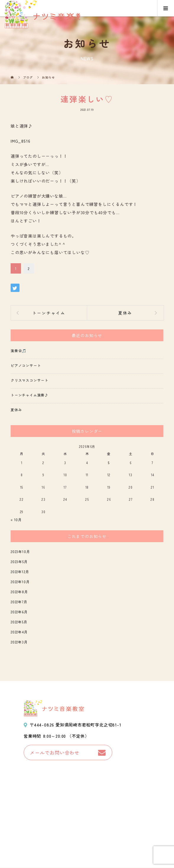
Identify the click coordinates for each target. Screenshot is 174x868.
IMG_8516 (20, 141)
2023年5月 (19, 561)
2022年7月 (19, 602)
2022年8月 (19, 592)
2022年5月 (19, 622)
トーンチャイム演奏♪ (30, 395)
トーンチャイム (49, 313)
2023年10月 (20, 551)
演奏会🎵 (19, 351)
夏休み (125, 313)
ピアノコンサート (26, 365)
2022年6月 (19, 612)
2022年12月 (20, 572)
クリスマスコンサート (30, 380)
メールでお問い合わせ (55, 752)
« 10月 (16, 520)
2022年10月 (20, 582)
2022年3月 (19, 642)
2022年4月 (19, 632)
